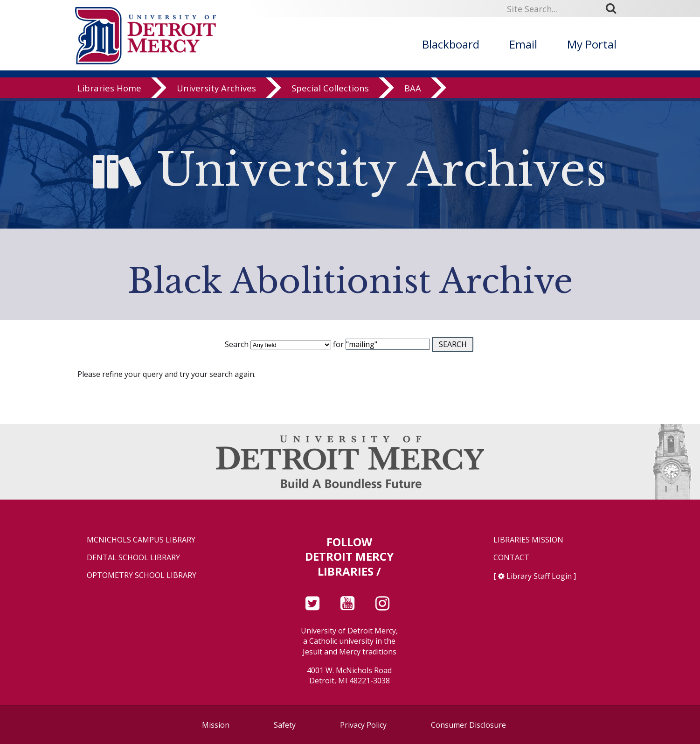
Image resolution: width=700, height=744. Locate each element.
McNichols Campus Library (141, 540)
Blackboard (451, 44)
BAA (413, 91)
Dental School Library (133, 558)
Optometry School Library (142, 575)
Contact (511, 558)
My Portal (592, 44)
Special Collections (330, 91)
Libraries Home (109, 91)
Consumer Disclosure (468, 725)
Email (523, 44)
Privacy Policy (363, 725)
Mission (216, 725)
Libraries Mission (528, 540)
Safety (285, 725)
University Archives (216, 91)
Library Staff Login (539, 576)
